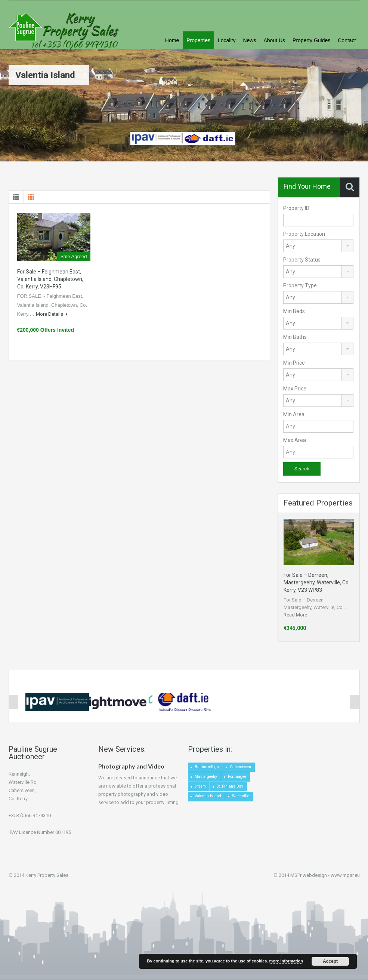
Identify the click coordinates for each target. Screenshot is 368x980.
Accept (330, 961)
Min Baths (295, 337)
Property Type (300, 285)
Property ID (296, 208)
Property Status (302, 260)
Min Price (294, 363)
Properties (198, 40)
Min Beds (294, 311)
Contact (347, 40)
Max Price (295, 389)
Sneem (200, 786)
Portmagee (237, 777)
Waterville (241, 796)
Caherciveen (240, 767)
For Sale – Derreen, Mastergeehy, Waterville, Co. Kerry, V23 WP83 (317, 582)
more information (286, 961)
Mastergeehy (206, 777)
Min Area (294, 414)
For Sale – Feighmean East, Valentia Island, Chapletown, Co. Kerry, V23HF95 (50, 279)
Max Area (295, 440)
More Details (52, 314)
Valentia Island (208, 796)
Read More (295, 615)
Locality (227, 40)
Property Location (304, 234)
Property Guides (311, 40)
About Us (274, 40)
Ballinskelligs (207, 767)
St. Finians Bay (230, 786)
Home (172, 40)
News (249, 40)
